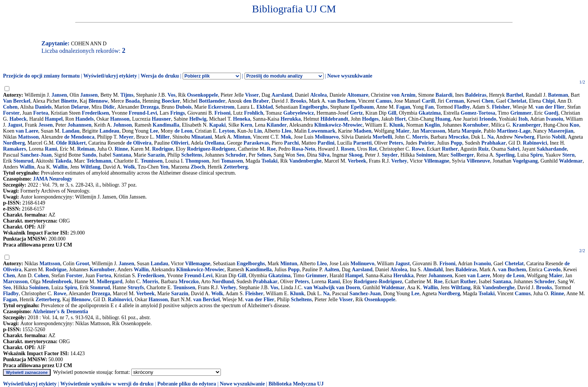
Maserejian (561, 131)
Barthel (515, 95)
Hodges (370, 119)
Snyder (390, 155)
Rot (373, 149)
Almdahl (433, 270)
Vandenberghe (305, 161)
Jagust (15, 125)
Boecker (171, 101)
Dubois (184, 107)
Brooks (298, 101)
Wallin (27, 167)
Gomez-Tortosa (478, 113)
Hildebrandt (334, 119)
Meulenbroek (57, 282)
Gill (392, 113)
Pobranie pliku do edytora (187, 384)
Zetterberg (236, 167)
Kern (246, 125)
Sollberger (462, 155)
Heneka (241, 119)
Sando (89, 155)
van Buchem (342, 101)
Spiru (536, 155)
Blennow (98, 101)
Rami (51, 149)
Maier (403, 131)
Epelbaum (362, 107)
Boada (132, 101)
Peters (396, 143)
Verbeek (357, 161)
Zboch (198, 167)
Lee (154, 131)
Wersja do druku (160, 76)
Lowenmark (322, 131)
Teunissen (152, 161)
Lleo (286, 131)
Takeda (63, 161)
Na (490, 137)
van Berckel (206, 300)
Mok (286, 137)
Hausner (161, 119)
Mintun (242, 137)
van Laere (27, 131)
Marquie (471, 131)
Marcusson (433, 131)
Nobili (559, 137)
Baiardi (444, 95)
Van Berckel (17, 101)
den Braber (256, 101)
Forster (11, 113)
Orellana (214, 143)
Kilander (277, 125)
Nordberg (14, 143)
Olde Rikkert (71, 143)
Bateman (558, 95)
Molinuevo (327, 137)
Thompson (197, 161)
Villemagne (437, 161)
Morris (420, 137)
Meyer (126, 137)
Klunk (396, 125)
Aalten (332, 270)
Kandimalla (166, 125)
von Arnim (403, 95)
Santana (122, 155)
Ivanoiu (555, 119)
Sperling (505, 155)
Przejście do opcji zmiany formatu (41, 76)
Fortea (40, 113)
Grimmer (521, 113)
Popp (456, 143)
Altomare (358, 95)
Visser (252, 95)
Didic (109, 107)
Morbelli (382, 137)
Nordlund (223, 282)
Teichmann (99, 161)
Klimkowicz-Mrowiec (338, 125)
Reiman (86, 149)
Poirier (426, 143)
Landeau (109, 131)
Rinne (121, 149)
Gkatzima (430, 113)
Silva (324, 155)
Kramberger (527, 125)
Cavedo (552, 270)
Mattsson (28, 137)
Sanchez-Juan (36, 155)
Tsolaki (269, 161)
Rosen (348, 149)
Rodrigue (162, 149)
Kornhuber (476, 125)
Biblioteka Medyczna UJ (296, 384)
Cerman (455, 101)
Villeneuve (478, 161)
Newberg (524, 137)
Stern (569, 155)
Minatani (202, 137)
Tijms (127, 95)
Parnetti (362, 143)
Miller (163, 137)
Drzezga (149, 107)
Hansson (120, 119)
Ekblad (265, 107)
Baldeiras (476, 95)
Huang (443, 119)
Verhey (399, 161)
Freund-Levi (143, 113)
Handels (85, 119)
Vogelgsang (525, 161)
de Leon (183, 131)
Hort (400, 119)
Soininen (426, 155)
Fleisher (501, 107)
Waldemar (571, 161)
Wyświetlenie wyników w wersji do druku (107, 384)
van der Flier (550, 107)
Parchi (291, 143)
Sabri (513, 149)
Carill (428, 101)
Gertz (356, 113)
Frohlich (254, 113)
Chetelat (517, 101)
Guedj (551, 113)
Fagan (403, 107)
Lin (258, 131)
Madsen (362, 131)
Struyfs (136, 288)
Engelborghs (313, 107)
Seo (300, 155)
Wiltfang (91, 167)
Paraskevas (256, 143)
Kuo (574, 125)
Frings (178, 113)
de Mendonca (79, 137)
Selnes (264, 155)
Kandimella (258, 270)
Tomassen (232, 161)
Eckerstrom (221, 107)
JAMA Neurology (53, 179)
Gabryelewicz (298, 113)
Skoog (356, 155)
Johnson (123, 125)
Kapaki (217, 125)
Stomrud (23, 161)
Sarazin (156, 155)
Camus (384, 101)
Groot (82, 264)
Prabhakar (494, 143)
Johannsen (79, 125)
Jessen (46, 125)
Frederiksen (95, 113)
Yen (164, 167)
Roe (271, 149)
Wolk (129, 167)
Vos (172, 95)
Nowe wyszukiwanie (349, 76)
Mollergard (109, 282)
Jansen (59, 95)
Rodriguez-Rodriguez (211, 149)
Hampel (54, 119)
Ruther (450, 149)
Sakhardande (552, 149)
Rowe (418, 149)
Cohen (10, 107)
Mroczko (458, 137)
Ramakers (14, 149)
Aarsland (282, 95)
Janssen (89, 95)
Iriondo (488, 119)
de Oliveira (139, 143)
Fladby (462, 107)
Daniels (43, 107)
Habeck (18, 119)
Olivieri (180, 143)
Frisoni (223, 113)
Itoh (523, 119)
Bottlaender (212, 101)
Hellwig (198, 119)
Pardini (326, 143)
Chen (487, 101)
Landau (71, 131)
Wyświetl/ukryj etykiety (110, 76)
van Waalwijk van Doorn (332, 288)
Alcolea (318, 95)
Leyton (226, 131)
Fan (429, 107)
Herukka (291, 119)
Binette (69, 101)
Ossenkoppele (202, 95)
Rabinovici (535, 143)
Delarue (80, 107)
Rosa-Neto (303, 149)
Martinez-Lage (514, 131)
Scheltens (192, 155)
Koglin (432, 125)
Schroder (236, 155)
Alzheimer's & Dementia (60, 312)
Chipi (548, 101)
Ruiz (483, 149)
